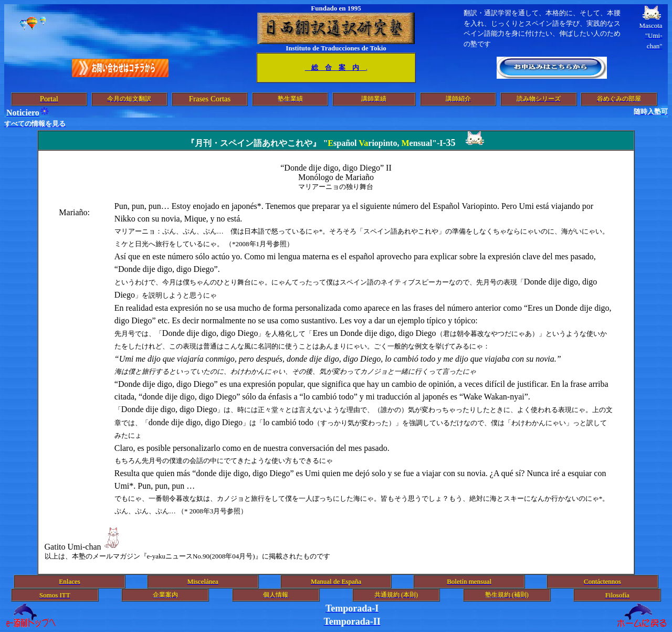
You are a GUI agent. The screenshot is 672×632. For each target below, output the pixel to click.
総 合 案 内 (336, 67)
